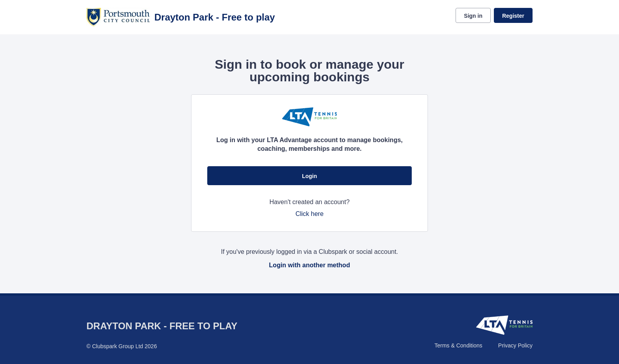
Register (513, 16)
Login (309, 176)
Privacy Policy (515, 345)
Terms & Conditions (458, 345)
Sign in (473, 16)
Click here (309, 214)
